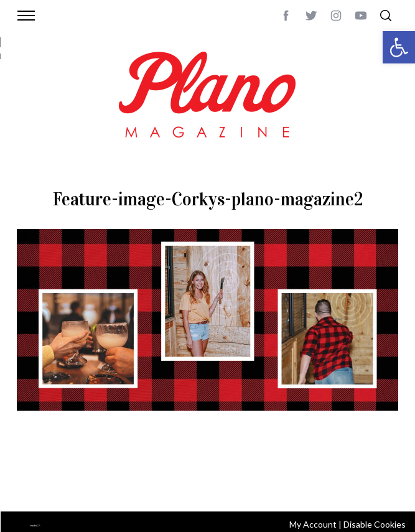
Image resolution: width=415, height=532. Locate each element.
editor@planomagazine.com (174, 485)
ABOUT (31, 470)
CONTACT (68, 470)
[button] (399, 47)
